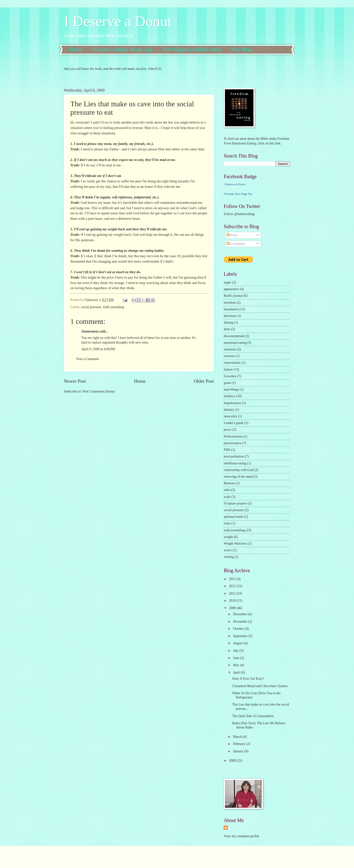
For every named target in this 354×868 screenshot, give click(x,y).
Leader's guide (234, 423)
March (238, 737)
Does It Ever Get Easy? (248, 679)
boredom (230, 303)
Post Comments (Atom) (99, 391)
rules (227, 490)
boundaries (231, 309)
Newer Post (75, 381)
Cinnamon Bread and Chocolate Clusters (260, 686)
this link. (275, 143)
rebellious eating (235, 463)
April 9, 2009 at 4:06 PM (98, 349)
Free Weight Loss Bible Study (192, 49)
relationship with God (238, 470)
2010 (233, 601)
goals (227, 383)
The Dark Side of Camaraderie (253, 716)
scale (227, 497)
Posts (232, 235)
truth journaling (114, 307)
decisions (230, 316)
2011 (233, 593)
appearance (231, 289)
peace (228, 430)
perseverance (233, 443)
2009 (233, 608)
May (237, 665)
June (237, 658)
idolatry (229, 410)
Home (76, 49)
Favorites (230, 376)
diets (227, 329)
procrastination (234, 456)
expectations (232, 363)
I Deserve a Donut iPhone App (122, 49)
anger (228, 282)
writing (229, 557)
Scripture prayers (235, 503)
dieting (228, 323)
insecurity (230, 416)
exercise (229, 356)
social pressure (91, 307)
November (241, 622)
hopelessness (232, 403)
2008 (233, 761)
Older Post (204, 381)
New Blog (241, 49)
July (236, 651)
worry (228, 550)
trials (227, 523)
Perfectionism (233, 436)
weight (228, 537)
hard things (231, 389)
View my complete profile (241, 836)
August (238, 643)
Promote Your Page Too (238, 194)
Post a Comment (88, 359)
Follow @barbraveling (239, 214)
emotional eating (235, 343)
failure (228, 370)
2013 (233, 579)
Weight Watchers (235, 544)
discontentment (234, 336)
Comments (236, 244)
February (240, 744)
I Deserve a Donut (118, 21)
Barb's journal (233, 296)
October (239, 629)
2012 (233, 586)
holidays (229, 396)
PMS (227, 450)
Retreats (229, 483)
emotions (230, 349)
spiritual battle (233, 517)
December (240, 614)
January (239, 751)
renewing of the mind (238, 477)
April (237, 672)
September (241, 636)
